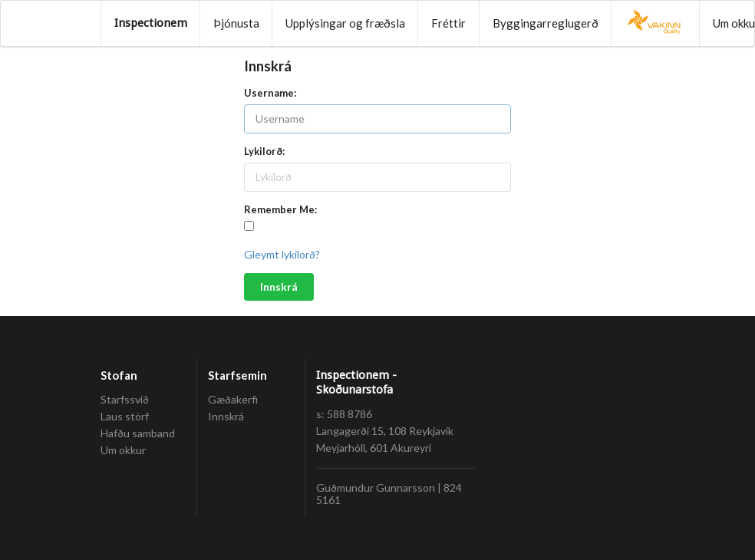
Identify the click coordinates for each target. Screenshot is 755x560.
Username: (270, 93)
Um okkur (123, 450)
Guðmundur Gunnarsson (376, 488)
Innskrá (279, 287)
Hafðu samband (138, 433)
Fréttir (448, 23)
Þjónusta (236, 23)
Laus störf (125, 416)
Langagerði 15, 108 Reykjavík (385, 431)
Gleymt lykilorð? (282, 254)
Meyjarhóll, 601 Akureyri (374, 448)
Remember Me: (280, 209)
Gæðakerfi (233, 400)
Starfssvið (125, 400)
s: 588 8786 (344, 414)
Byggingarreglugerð (546, 23)
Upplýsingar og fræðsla (345, 23)
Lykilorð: (264, 151)
